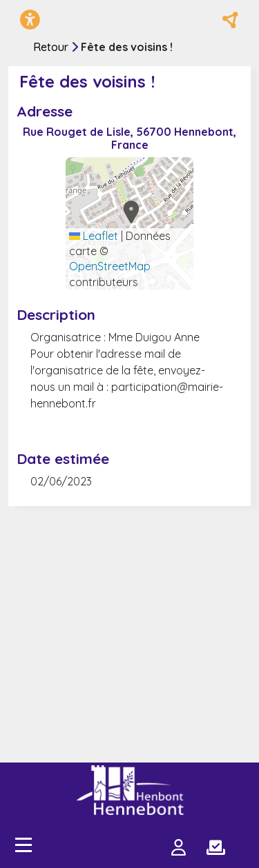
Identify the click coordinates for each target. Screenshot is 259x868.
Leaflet (94, 236)
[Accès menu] (23, 845)
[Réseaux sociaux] (231, 20)
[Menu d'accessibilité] (30, 20)
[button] (127, 211)
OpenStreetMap (110, 266)
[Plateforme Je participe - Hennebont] (130, 790)
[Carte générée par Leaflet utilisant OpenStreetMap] (129, 223)
